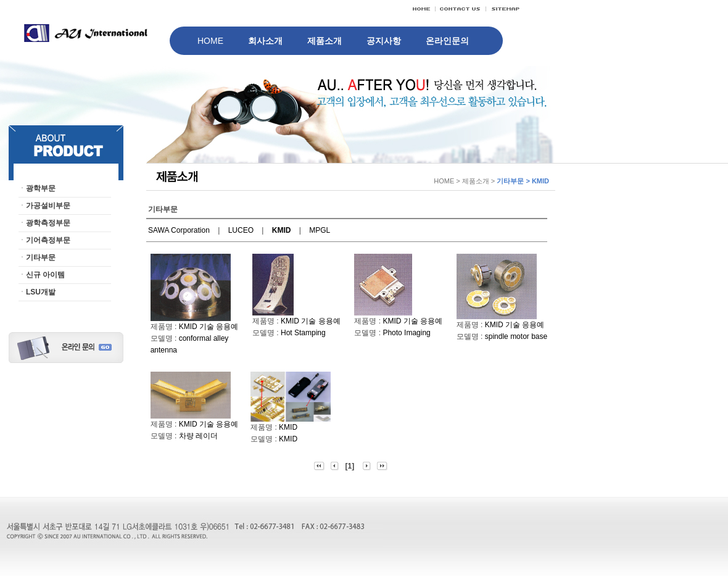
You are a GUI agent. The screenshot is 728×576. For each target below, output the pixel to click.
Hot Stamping (303, 333)
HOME (210, 41)
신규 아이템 (45, 275)
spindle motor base (516, 336)
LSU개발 (41, 292)
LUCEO (241, 230)
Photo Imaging (406, 333)
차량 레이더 (198, 436)
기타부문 (41, 257)
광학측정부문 (48, 223)
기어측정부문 (48, 240)
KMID (288, 427)
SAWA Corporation (179, 230)
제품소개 (325, 41)
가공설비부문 (48, 206)
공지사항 (384, 41)
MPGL (320, 230)
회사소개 (265, 41)
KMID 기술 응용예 (209, 327)
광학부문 (41, 188)
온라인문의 (447, 41)
